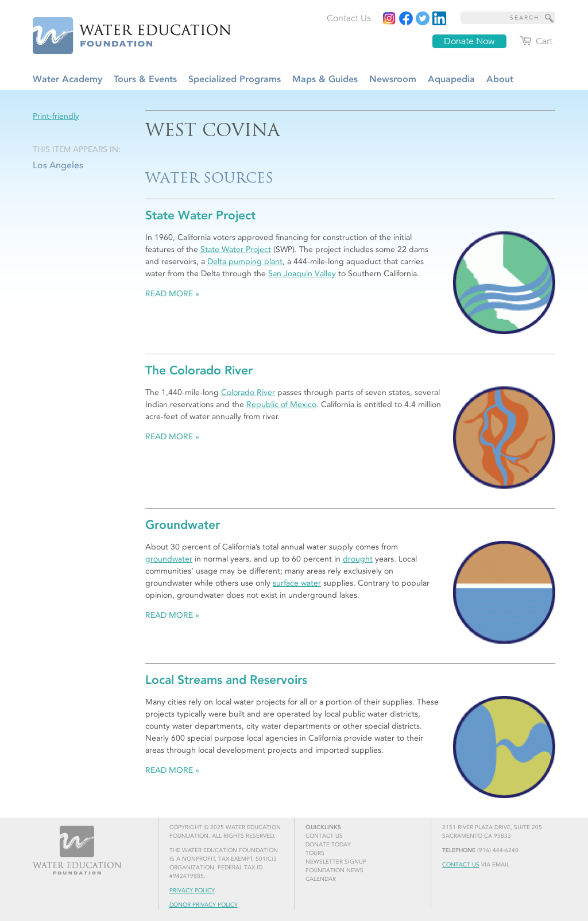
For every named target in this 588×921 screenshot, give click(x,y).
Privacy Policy (192, 891)
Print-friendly (56, 116)
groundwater (169, 559)
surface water (297, 583)
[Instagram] (389, 18)
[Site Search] (550, 18)
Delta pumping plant (245, 262)
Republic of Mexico (281, 405)
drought (358, 559)
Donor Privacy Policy (204, 905)
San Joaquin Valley (302, 274)
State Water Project (236, 249)
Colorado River (248, 392)
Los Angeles (58, 165)
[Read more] (439, 18)
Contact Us (461, 865)
